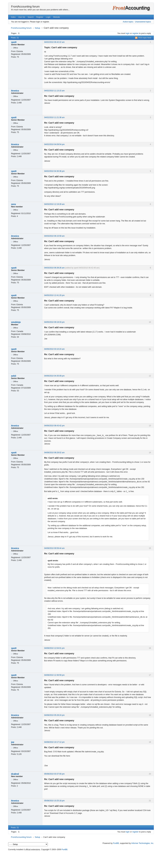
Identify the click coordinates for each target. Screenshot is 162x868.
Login (48, 17)
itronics (15, 91)
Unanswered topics (143, 22)
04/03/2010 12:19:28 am (54, 204)
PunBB (116, 843)
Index (13, 17)
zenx (14, 204)
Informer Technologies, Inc (142, 843)
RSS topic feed (145, 38)
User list (22, 17)
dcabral (15, 774)
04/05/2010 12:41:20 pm (54, 295)
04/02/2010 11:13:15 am (54, 91)
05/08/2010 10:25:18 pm (54, 801)
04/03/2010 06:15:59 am (54, 236)
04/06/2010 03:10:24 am (54, 349)
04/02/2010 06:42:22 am (54, 42)
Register (40, 17)
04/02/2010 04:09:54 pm (54, 144)
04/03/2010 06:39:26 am (54, 268)
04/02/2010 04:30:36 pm (54, 171)
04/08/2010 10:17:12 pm (54, 742)
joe (13, 742)
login (128, 33)
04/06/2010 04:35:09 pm (54, 376)
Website (57, 17)
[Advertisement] (81, 859)
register (135, 33)
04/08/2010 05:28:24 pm (54, 715)
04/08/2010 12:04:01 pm (54, 648)
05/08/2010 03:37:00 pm (54, 774)
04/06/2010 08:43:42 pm (54, 426)
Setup (37, 28)
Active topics (128, 22)
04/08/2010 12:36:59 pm (54, 675)
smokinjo (16, 322)
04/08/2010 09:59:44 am (54, 548)
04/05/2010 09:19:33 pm (54, 322)
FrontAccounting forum (25, 7)
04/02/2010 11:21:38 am (54, 117)
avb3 (14, 376)
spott (14, 42)
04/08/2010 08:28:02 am (54, 453)
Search (31, 17)
